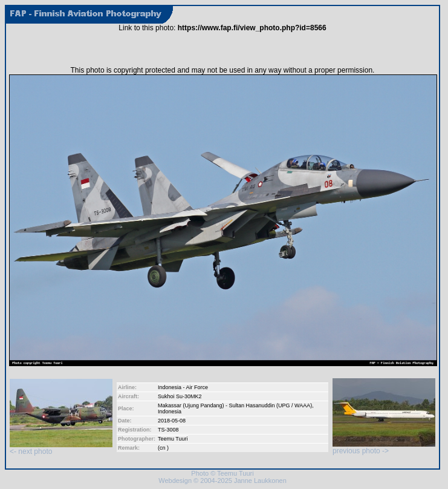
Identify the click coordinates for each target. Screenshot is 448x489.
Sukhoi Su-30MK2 (180, 396)
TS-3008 (168, 430)
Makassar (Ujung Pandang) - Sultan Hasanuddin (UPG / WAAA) (235, 405)
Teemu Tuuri (173, 439)
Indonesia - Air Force (183, 387)
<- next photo (61, 448)
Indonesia (170, 412)
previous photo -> (384, 448)
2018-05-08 (172, 421)
